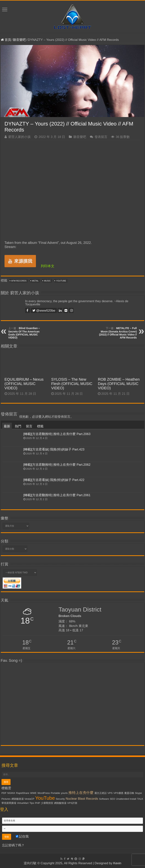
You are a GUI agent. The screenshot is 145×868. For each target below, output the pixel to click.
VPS (110, 793)
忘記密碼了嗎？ (13, 845)
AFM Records (19, 281)
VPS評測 (72, 803)
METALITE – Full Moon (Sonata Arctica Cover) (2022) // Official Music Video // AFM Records (118, 333)
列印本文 (48, 266)
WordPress (44, 793)
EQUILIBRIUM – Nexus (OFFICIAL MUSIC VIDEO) (24, 384)
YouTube (61, 281)
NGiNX (11, 793)
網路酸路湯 (18, 799)
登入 (42, 417)
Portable (55, 793)
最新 (7, 426)
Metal (35, 281)
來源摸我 (20, 261)
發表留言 (101, 137)
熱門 (18, 426)
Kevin (117, 863)
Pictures (6, 799)
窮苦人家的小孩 (19, 137)
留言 (29, 426)
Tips (32, 803)
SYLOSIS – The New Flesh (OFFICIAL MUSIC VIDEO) (72, 384)
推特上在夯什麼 (81, 793)
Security (60, 799)
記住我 (22, 836)
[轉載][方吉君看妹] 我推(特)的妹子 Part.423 (54, 449)
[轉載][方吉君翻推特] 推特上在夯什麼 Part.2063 (57, 434)
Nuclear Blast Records (82, 799)
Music (47, 281)
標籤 (40, 426)
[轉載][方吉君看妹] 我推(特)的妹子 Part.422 (54, 480)
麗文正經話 (101, 793)
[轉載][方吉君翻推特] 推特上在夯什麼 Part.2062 (57, 465)
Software (104, 799)
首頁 (6, 40)
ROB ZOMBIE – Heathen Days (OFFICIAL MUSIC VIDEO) (119, 384)
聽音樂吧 (19, 40)
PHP (38, 803)
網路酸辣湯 (60, 803)
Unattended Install (126, 799)
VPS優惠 (118, 793)
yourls (64, 793)
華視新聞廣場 (9, 803)
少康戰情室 (47, 803)
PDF (4, 793)
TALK (140, 799)
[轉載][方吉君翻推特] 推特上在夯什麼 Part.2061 (57, 495)
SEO (112, 799)
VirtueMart (23, 803)
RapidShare (23, 793)
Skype (138, 793)
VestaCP (29, 799)
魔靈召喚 (129, 793)
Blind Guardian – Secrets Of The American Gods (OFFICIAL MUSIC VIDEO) (24, 333)
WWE (33, 793)
